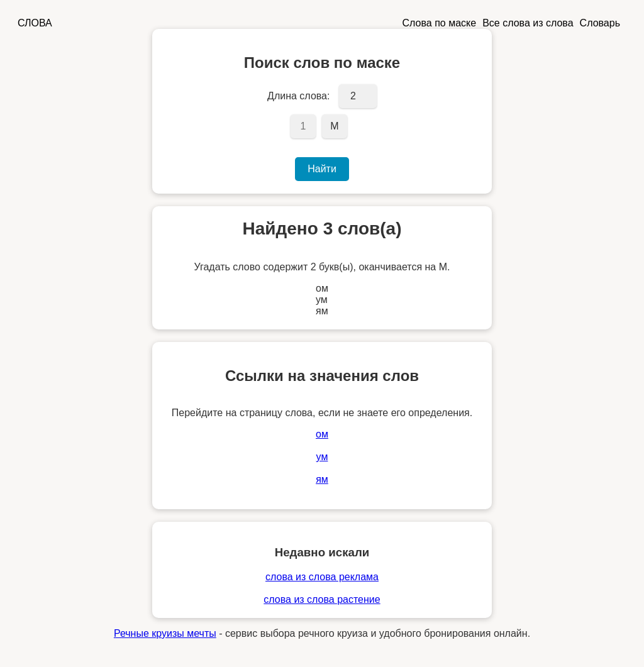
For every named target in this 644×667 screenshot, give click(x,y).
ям (322, 479)
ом (322, 434)
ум (322, 457)
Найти (322, 169)
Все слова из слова (528, 23)
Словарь (600, 23)
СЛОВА (35, 23)
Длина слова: (298, 96)
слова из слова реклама (322, 577)
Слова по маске (440, 23)
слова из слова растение (322, 599)
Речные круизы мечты (165, 633)
